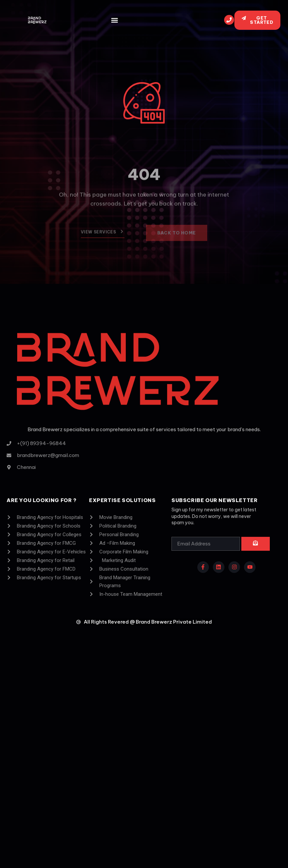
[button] (114, 20)
